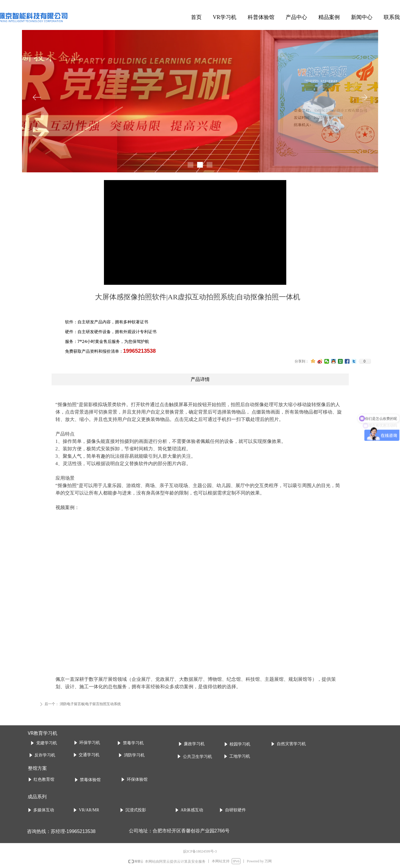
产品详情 (200, 379)
